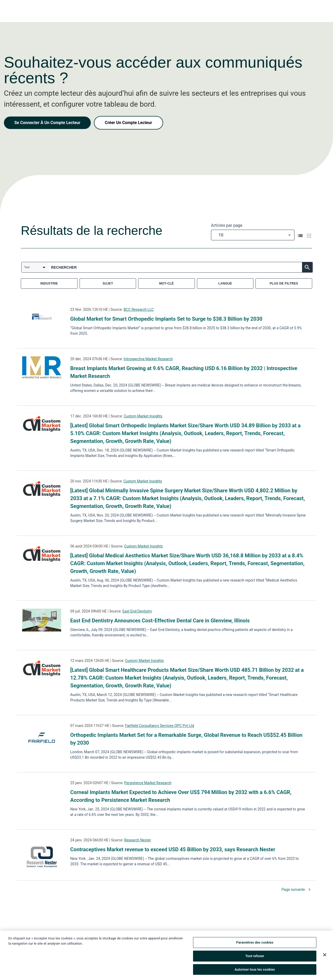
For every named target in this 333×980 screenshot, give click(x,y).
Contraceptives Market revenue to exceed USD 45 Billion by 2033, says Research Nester (173, 849)
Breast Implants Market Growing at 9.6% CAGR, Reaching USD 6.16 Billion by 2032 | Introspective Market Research (184, 372)
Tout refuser (255, 958)
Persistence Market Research (148, 783)
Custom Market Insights (143, 416)
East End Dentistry (137, 611)
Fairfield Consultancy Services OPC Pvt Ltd (160, 726)
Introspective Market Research (148, 359)
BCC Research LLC (139, 310)
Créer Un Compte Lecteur (129, 123)
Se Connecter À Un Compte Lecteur (47, 123)
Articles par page (227, 225)
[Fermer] (325, 957)
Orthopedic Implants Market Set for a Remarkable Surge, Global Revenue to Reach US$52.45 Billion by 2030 (186, 739)
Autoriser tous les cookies (255, 971)
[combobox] (253, 235)
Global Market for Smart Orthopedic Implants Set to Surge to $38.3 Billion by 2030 (166, 319)
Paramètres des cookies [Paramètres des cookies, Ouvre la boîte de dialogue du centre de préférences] (255, 944)
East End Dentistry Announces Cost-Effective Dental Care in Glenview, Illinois (160, 621)
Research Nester (137, 840)
